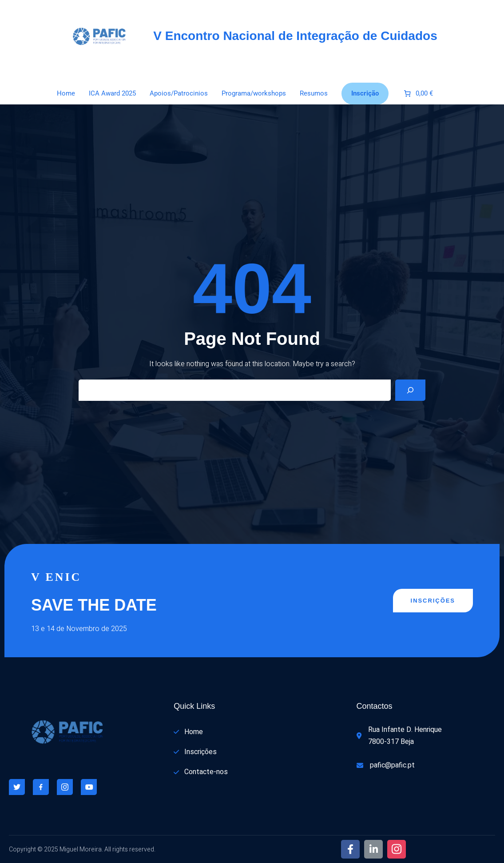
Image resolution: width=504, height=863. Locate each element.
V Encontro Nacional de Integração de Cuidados (295, 36)
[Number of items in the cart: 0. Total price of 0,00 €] (418, 94)
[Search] (410, 390)
